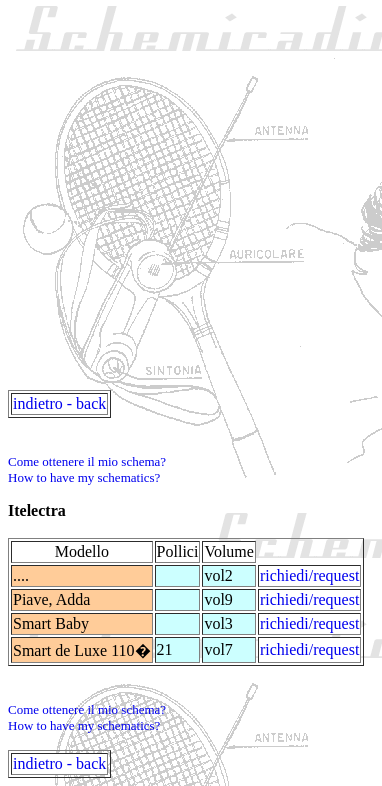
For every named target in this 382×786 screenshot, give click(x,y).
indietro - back (59, 403)
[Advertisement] (191, 199)
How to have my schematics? (84, 477)
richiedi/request (310, 575)
